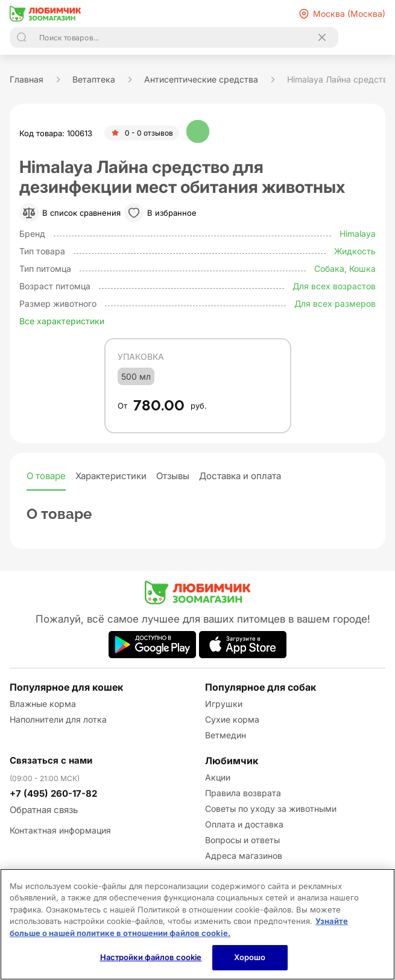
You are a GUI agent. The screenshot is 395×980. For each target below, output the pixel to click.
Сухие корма (232, 719)
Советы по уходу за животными (271, 809)
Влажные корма (43, 704)
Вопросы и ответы (242, 840)
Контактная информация (60, 830)
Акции (218, 777)
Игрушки (224, 704)
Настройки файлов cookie (151, 957)
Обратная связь (44, 810)
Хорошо (250, 957)
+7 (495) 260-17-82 (53, 793)
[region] (197, 924)
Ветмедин (226, 735)
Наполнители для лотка (58, 719)
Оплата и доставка (244, 824)
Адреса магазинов (244, 856)
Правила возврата (243, 793)
